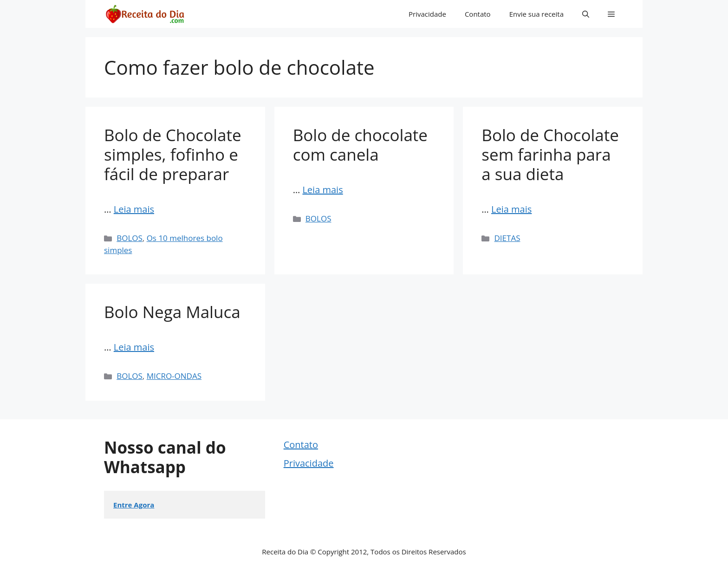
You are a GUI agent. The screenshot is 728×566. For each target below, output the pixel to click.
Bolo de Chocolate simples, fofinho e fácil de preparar (173, 154)
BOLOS (130, 238)
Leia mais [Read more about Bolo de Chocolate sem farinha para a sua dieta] (511, 209)
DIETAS (507, 238)
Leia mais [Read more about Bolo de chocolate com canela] (322, 190)
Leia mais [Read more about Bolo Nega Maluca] (134, 347)
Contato (478, 14)
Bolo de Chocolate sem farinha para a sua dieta (550, 154)
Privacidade (427, 14)
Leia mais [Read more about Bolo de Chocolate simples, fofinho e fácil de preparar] (134, 209)
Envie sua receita (536, 14)
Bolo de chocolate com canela (360, 145)
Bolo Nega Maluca (172, 312)
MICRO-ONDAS (174, 376)
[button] (586, 14)
